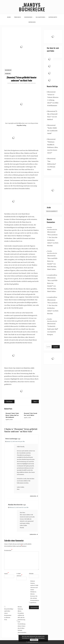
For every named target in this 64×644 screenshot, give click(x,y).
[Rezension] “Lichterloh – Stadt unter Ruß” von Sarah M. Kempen (53, 329)
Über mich (17, 17)
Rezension (8, 70)
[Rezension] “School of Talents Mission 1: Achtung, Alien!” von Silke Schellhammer (12, 415)
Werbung (8, 74)
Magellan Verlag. (22, 125)
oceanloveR (51, 275)
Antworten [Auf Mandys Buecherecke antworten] (33, 534)
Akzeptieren (34, 640)
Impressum (32, 22)
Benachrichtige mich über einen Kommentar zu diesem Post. (8, 613)
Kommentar (8, 550)
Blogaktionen (40, 17)
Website (31, 574)
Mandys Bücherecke (32, 7)
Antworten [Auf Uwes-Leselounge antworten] (33, 496)
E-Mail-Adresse (19, 575)
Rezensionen (28, 17)
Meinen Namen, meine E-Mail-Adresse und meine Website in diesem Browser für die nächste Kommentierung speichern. (34, 592)
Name (6, 573)
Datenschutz (53, 17)
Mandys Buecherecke (30, 83)
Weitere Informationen (40, 638)
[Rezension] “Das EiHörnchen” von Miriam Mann (52, 164)
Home (9, 17)
